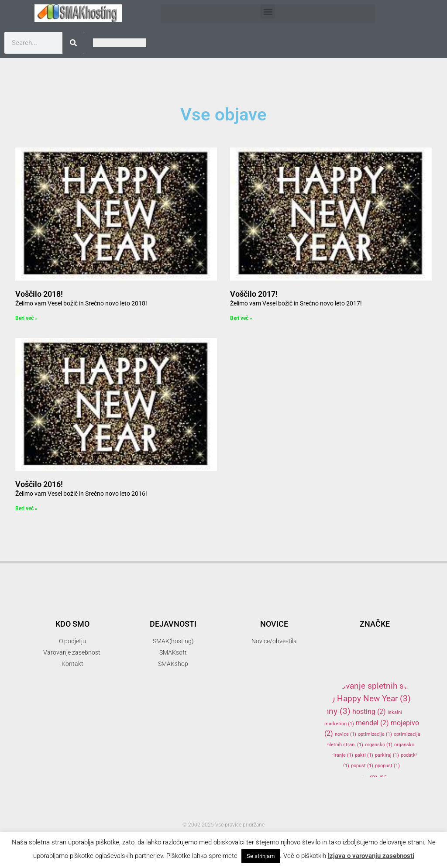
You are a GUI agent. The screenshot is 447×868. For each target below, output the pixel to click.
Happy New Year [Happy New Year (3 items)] (374, 698)
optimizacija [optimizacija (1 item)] (375, 734)
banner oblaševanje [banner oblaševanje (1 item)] (397, 637)
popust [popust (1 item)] (362, 766)
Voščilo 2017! (254, 294)
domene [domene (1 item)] (362, 649)
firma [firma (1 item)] (344, 674)
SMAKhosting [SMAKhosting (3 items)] (364, 810)
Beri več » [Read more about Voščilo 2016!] (26, 508)
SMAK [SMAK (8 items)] (369, 794)
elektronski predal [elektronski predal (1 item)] (377, 659)
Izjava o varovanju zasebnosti (371, 856)
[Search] (73, 43)
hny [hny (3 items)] (337, 711)
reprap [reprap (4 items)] (401, 777)
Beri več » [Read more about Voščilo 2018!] (26, 318)
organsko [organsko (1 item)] (379, 745)
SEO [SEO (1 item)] (333, 797)
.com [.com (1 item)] (334, 610)
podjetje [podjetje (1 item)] (337, 766)
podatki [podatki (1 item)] (413, 755)
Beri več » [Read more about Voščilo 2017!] (241, 318)
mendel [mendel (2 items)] (372, 723)
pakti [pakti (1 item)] (364, 755)
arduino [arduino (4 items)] (347, 635)
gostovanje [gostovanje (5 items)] (389, 671)
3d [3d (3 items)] (370, 609)
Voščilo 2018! (39, 294)
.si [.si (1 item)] (351, 610)
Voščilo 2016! (39, 484)
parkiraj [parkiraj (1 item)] (387, 755)
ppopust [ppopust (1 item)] (387, 766)
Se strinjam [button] (261, 856)
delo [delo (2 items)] (336, 648)
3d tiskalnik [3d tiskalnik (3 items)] (365, 622)
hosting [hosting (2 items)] (369, 712)
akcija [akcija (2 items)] (409, 622)
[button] (268, 12)
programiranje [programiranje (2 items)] (351, 778)
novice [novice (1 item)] (346, 734)
